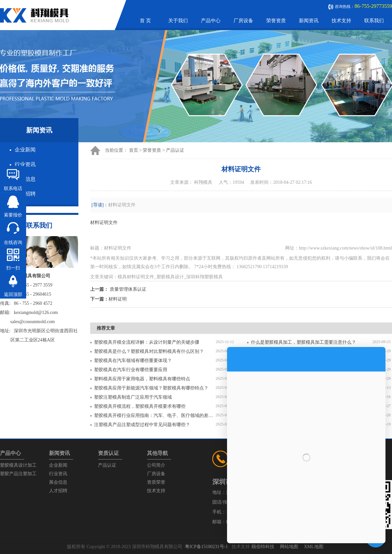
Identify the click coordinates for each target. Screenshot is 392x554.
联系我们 (374, 21)
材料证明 (118, 299)
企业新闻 (25, 150)
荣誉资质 (276, 21)
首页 (134, 150)
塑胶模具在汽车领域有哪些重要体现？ (133, 361)
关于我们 (178, 21)
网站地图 (289, 547)
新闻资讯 (309, 21)
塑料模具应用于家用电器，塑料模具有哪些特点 (142, 379)
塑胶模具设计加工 (18, 465)
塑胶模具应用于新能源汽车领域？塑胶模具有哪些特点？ (151, 388)
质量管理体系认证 (128, 289)
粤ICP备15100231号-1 (206, 547)
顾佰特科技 (263, 547)
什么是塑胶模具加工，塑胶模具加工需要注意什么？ (303, 342)
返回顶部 (13, 294)
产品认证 (175, 150)
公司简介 (156, 465)
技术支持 (341, 21)
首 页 (145, 21)
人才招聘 (58, 491)
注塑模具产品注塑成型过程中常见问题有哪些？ (142, 425)
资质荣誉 (156, 482)
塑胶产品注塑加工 (18, 474)
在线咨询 (13, 242)
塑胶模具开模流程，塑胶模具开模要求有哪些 (140, 406)
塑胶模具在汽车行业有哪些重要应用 (131, 370)
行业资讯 (25, 164)
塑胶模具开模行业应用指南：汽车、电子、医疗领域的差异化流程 (155, 415)
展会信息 (58, 482)
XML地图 (313, 547)
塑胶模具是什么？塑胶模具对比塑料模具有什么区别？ (149, 351)
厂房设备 (243, 21)
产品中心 (211, 21)
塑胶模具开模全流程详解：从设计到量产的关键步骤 (147, 342)
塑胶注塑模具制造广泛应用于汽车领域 (133, 397)
